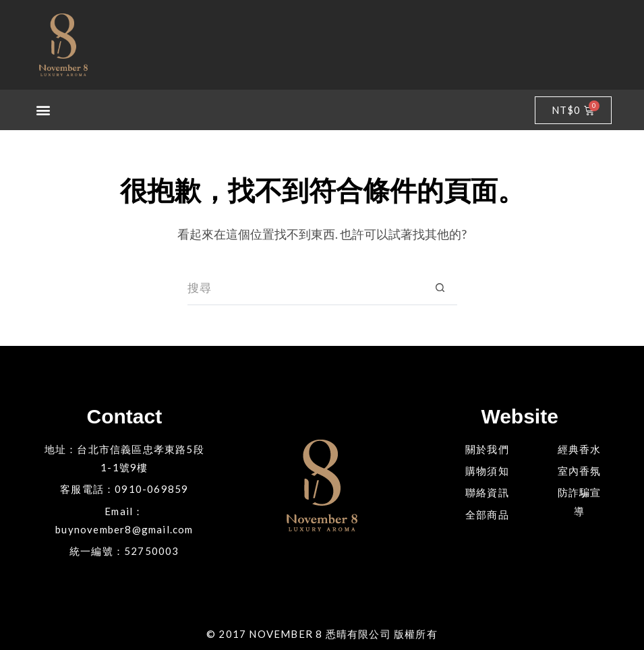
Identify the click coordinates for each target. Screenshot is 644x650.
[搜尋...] (305, 289)
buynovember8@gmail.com (124, 529)
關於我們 (487, 449)
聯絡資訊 (487, 492)
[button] (44, 110)
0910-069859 (151, 489)
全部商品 (487, 514)
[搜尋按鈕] (440, 289)
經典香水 (580, 449)
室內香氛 (580, 471)
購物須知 (487, 471)
